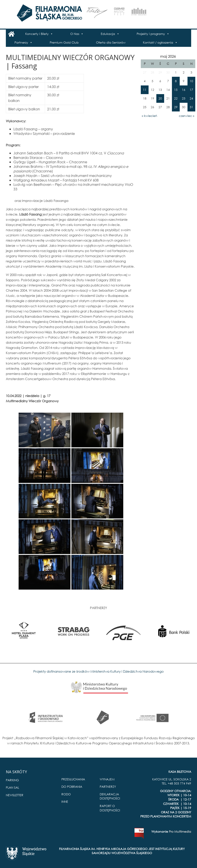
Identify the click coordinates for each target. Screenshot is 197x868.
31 (191, 107)
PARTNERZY (108, 787)
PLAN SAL (12, 787)
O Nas (75, 34)
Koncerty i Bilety (37, 34)
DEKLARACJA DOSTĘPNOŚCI (110, 796)
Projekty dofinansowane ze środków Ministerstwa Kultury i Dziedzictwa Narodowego (98, 671)
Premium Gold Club (64, 42)
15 (176, 90)
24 (191, 98)
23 (184, 98)
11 (145, 90)
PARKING (12, 780)
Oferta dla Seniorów (111, 42)
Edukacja (108, 34)
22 (176, 98)
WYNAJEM (107, 779)
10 (191, 81)
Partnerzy (21, 42)
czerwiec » (187, 116)
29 (176, 107)
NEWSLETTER (15, 795)
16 (184, 90)
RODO (66, 794)
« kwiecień (150, 116)
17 (191, 90)
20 (160, 98)
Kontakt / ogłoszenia (158, 42)
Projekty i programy (151, 34)
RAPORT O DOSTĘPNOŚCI (110, 808)
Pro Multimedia (180, 831)
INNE (65, 802)
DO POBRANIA (72, 787)
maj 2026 (168, 56)
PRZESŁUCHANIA (73, 779)
